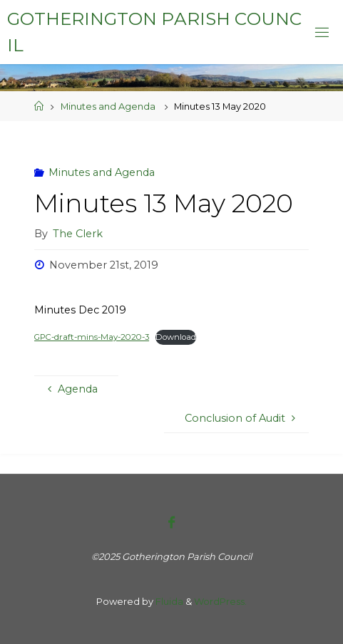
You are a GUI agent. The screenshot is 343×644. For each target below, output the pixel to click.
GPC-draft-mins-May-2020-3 (92, 337)
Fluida (168, 601)
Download (176, 337)
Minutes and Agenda (108, 106)
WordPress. (220, 601)
